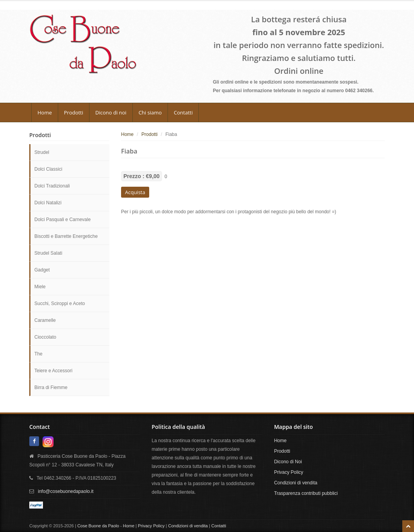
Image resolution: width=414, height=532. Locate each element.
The (38, 354)
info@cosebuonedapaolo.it (66, 491)
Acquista (135, 192)
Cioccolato (45, 337)
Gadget (42, 270)
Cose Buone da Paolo (98, 526)
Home (45, 112)
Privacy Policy (289, 472)
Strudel (42, 152)
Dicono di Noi (288, 462)
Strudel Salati (48, 253)
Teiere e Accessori (53, 371)
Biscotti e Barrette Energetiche (66, 236)
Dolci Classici (48, 169)
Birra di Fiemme (51, 387)
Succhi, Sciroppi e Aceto (60, 303)
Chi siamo (150, 112)
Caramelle (45, 320)
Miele (40, 287)
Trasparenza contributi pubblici (306, 493)
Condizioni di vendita (296, 483)
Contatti (183, 112)
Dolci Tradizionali (52, 186)
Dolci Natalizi (48, 203)
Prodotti (74, 112)
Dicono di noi (111, 112)
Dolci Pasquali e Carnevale (62, 220)
